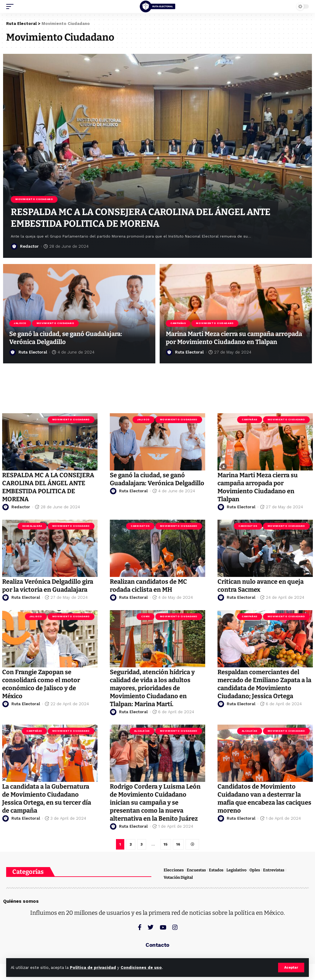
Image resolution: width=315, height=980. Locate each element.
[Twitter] (151, 927)
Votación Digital (178, 877)
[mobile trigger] (11, 6)
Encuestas (196, 870)
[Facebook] (140, 927)
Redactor (29, 246)
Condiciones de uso (141, 968)
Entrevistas (274, 870)
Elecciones (174, 870)
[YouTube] (163, 927)
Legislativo (236, 870)
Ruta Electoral (33, 352)
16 (178, 844)
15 (166, 844)
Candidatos (140, 526)
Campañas (178, 323)
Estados (216, 870)
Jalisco (20, 323)
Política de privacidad (93, 968)
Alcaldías (142, 731)
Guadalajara (32, 526)
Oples (255, 870)
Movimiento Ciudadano (34, 199)
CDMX (145, 616)
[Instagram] (175, 927)
